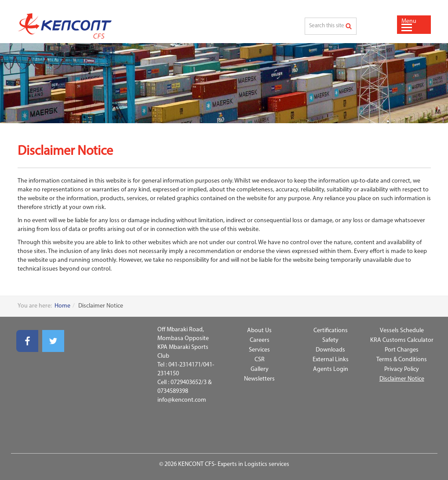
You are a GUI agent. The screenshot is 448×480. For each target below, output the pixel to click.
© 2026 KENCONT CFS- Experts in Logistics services (224, 464)
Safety (330, 340)
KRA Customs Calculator (402, 340)
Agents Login (331, 369)
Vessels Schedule (402, 331)
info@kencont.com (182, 400)
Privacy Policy (402, 369)
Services (259, 350)
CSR (260, 360)
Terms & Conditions (402, 360)
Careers (260, 340)
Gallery (260, 369)
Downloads (330, 350)
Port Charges (402, 350)
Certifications (331, 331)
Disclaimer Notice (402, 379)
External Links (331, 360)
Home (62, 306)
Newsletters (259, 379)
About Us (259, 331)
